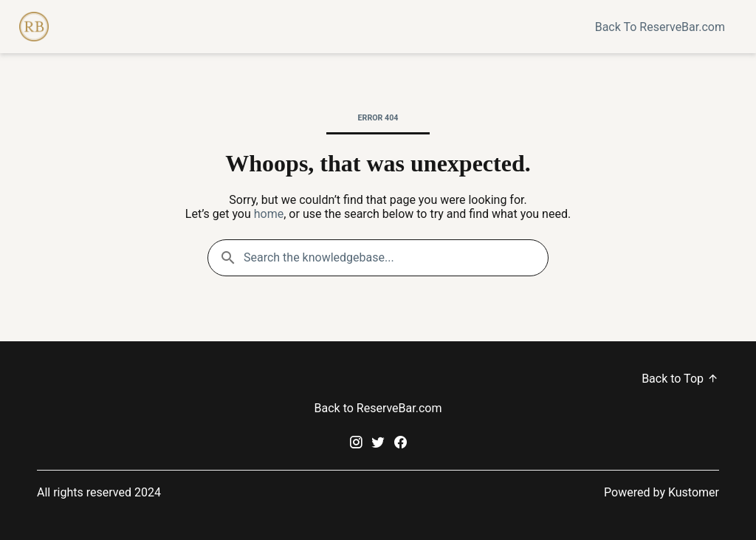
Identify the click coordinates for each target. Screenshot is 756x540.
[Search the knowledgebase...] (378, 258)
